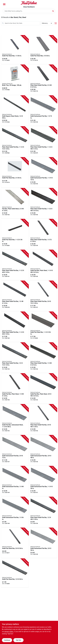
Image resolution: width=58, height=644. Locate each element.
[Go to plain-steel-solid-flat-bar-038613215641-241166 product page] (43, 203)
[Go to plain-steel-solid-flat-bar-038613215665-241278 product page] (15, 296)
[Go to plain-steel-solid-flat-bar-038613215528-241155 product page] (15, 358)
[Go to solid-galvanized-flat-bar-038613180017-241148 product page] (15, 512)
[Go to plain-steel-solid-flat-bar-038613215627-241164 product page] (43, 358)
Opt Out (18, 640)
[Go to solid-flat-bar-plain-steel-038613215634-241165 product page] (43, 265)
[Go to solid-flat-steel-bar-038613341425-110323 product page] (43, 327)
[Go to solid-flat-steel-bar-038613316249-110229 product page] (15, 50)
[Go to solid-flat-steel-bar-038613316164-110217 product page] (15, 543)
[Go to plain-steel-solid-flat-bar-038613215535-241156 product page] (43, 419)
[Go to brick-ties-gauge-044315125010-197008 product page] (15, 80)
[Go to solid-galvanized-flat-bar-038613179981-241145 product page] (43, 543)
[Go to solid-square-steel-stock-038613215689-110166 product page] (15, 111)
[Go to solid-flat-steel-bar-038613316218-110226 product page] (15, 234)
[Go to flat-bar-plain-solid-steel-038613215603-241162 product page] (15, 203)
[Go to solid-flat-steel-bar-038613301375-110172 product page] (43, 50)
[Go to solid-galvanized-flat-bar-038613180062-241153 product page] (43, 172)
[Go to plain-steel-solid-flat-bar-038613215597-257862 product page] (15, 142)
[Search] (53, 11)
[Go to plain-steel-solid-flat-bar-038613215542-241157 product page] (43, 296)
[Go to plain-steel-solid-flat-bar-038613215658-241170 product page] (43, 80)
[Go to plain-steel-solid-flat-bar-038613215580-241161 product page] (15, 265)
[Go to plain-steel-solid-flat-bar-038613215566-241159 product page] (43, 234)
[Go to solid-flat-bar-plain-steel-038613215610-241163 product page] (43, 389)
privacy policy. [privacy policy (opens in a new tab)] (9, 632)
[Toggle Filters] (56, 23)
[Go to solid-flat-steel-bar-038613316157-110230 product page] (15, 573)
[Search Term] (29, 11)
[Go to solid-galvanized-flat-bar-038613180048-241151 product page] (43, 481)
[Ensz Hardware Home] (29, 3)
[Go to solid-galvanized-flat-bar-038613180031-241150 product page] (43, 111)
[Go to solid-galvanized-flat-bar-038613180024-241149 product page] (15, 481)
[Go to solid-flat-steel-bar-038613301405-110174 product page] (15, 172)
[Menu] (4, 4)
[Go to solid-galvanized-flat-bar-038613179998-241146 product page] (43, 450)
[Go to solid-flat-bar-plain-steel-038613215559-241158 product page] (15, 389)
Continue (7, 640)
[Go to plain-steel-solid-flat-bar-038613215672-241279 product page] (43, 142)
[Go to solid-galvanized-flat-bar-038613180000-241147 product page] (15, 450)
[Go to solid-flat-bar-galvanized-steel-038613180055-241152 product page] (15, 419)
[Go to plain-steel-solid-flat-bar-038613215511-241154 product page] (43, 512)
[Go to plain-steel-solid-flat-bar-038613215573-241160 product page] (15, 327)
